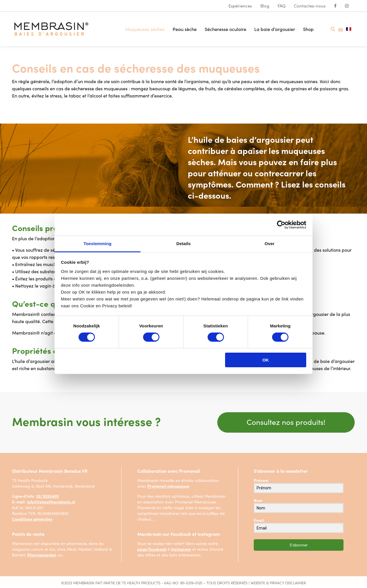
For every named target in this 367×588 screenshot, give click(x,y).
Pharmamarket (42, 554)
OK (266, 360)
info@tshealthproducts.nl (51, 501)
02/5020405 (47, 495)
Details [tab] (183, 243)
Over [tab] (270, 243)
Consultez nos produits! (286, 420)
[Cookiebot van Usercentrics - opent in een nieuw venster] (281, 225)
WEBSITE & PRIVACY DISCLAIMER (278, 582)
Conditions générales (32, 518)
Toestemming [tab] (97, 243)
